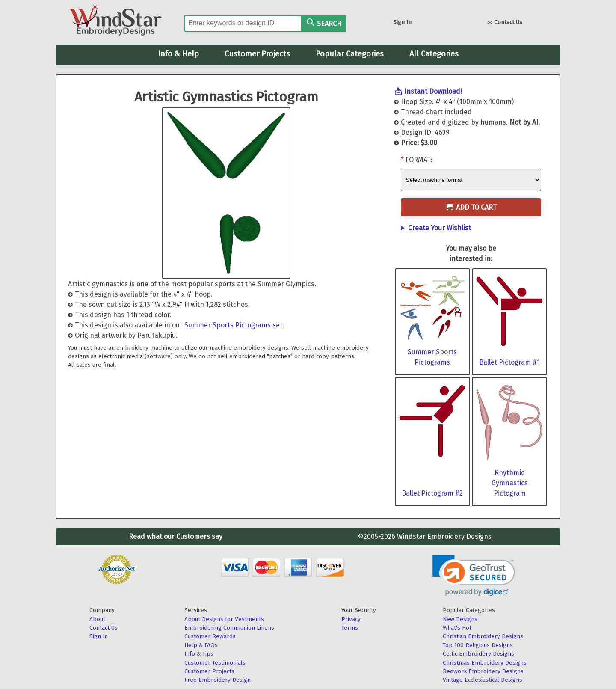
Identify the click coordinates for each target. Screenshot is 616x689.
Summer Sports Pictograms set (233, 325)
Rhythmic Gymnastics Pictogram (510, 483)
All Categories (434, 54)
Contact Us (505, 23)
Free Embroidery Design (218, 680)
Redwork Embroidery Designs (483, 671)
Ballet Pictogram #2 (432, 493)
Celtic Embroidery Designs (478, 654)
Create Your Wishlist (440, 228)
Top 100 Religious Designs (478, 645)
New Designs (460, 619)
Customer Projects (257, 54)
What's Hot (457, 628)
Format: (419, 160)
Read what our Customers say (176, 536)
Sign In (402, 22)
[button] (474, 575)
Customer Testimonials (215, 663)
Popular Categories (350, 54)
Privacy (351, 619)
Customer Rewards (210, 636)
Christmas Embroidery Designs (485, 663)
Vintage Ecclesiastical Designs (483, 680)
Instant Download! (433, 91)
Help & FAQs (201, 645)
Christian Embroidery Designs (483, 636)
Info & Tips (199, 654)
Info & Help (178, 54)
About (97, 619)
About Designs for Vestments (224, 619)
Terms (350, 628)
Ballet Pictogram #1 (509, 362)
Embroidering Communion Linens (229, 628)
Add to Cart (471, 207)
